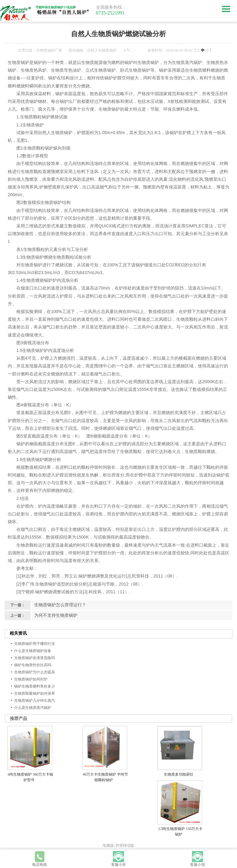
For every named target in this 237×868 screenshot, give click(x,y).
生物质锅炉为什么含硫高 (35, 672)
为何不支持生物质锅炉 (56, 615)
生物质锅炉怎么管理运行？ (60, 605)
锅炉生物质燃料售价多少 (35, 686)
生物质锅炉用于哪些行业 (35, 644)
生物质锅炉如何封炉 (31, 679)
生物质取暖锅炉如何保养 (35, 693)
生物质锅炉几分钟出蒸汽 (35, 701)
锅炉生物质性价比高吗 (33, 665)
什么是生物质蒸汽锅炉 (33, 708)
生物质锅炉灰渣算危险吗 (35, 658)
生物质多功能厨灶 (179, 774)
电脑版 (108, 845)
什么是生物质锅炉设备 (33, 651)
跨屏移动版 (125, 845)
